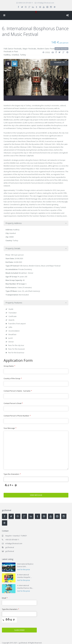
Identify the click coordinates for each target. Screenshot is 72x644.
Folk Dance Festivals (13, 49)
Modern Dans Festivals (47, 49)
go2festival (10, 551)
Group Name (9, 366)
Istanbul (15, 55)
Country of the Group (13, 378)
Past (16, 51)
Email (5, 598)
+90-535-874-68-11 (12, 540)
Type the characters (12, 474)
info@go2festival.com (14, 543)
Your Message (10, 428)
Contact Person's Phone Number (17, 416)
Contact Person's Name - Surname (18, 391)
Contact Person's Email (13, 403)
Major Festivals (29, 49)
